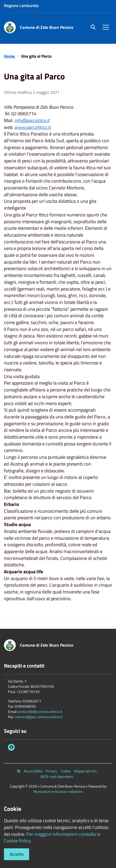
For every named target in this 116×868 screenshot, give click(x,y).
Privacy (52, 771)
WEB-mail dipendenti (57, 777)
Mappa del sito (85, 771)
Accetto (17, 854)
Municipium (42, 791)
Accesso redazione (69, 791)
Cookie (66, 771)
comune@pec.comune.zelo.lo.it (39, 717)
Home (10, 56)
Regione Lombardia (21, 6)
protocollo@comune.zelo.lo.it (40, 711)
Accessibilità (33, 771)
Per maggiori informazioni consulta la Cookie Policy (52, 837)
